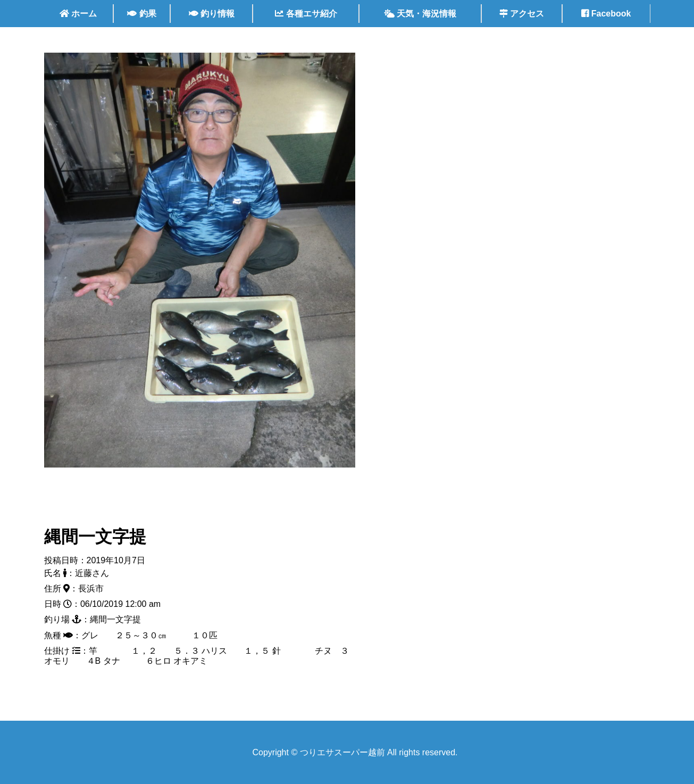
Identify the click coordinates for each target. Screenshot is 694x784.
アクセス (522, 14)
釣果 (141, 14)
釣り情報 (212, 14)
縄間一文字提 (95, 537)
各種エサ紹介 (306, 14)
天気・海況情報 (420, 14)
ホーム (78, 14)
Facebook (606, 14)
